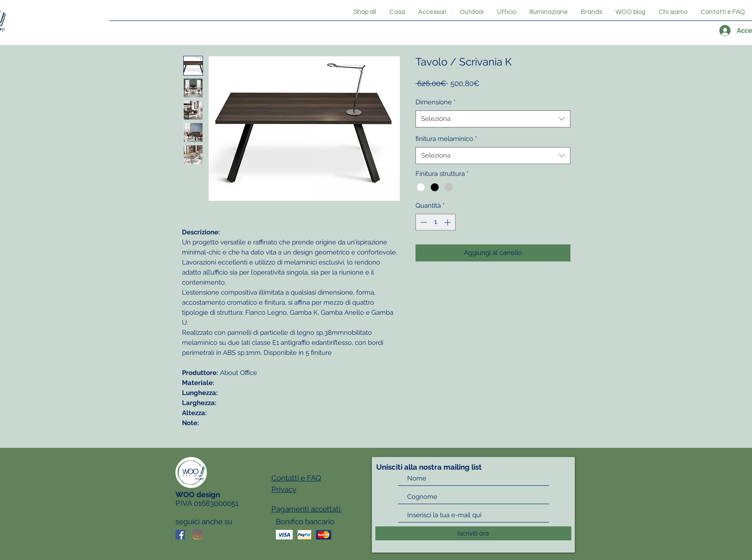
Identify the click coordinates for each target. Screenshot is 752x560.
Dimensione (436, 102)
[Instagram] (198, 535)
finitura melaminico (446, 139)
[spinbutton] (435, 222)
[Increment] (448, 222)
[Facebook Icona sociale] (180, 535)
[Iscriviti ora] (473, 533)
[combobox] (493, 119)
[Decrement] (423, 222)
